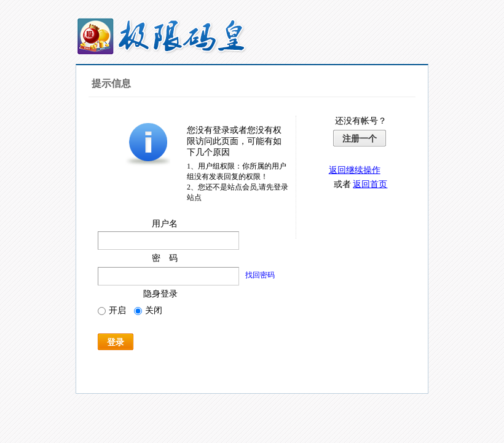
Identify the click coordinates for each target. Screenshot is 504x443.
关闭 (148, 310)
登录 (116, 342)
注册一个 (360, 138)
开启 (112, 310)
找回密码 (260, 275)
